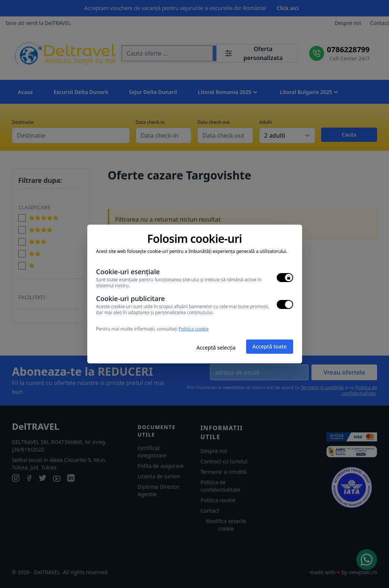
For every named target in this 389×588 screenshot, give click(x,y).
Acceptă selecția (216, 348)
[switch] (285, 278)
